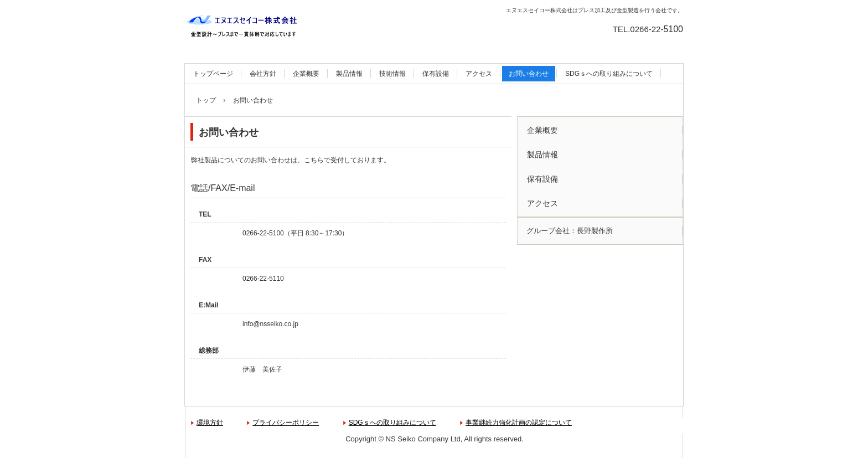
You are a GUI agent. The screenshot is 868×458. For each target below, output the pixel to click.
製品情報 (349, 74)
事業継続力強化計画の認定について (519, 423)
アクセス (479, 74)
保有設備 (436, 74)
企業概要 (306, 74)
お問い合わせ (529, 74)
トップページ (213, 74)
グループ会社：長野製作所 (570, 231)
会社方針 (263, 74)
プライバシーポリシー (286, 423)
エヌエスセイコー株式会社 (246, 28)
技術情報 (392, 74)
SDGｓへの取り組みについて (609, 74)
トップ (206, 100)
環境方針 (210, 423)
